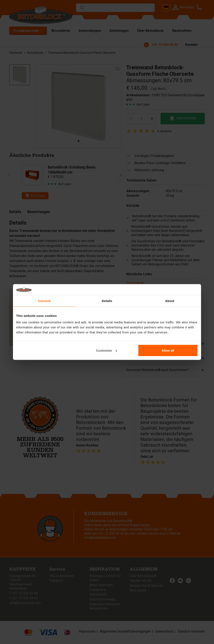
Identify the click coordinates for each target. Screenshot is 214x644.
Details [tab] (107, 301)
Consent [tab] (44, 301)
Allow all (168, 350)
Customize (107, 350)
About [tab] (170, 301)
